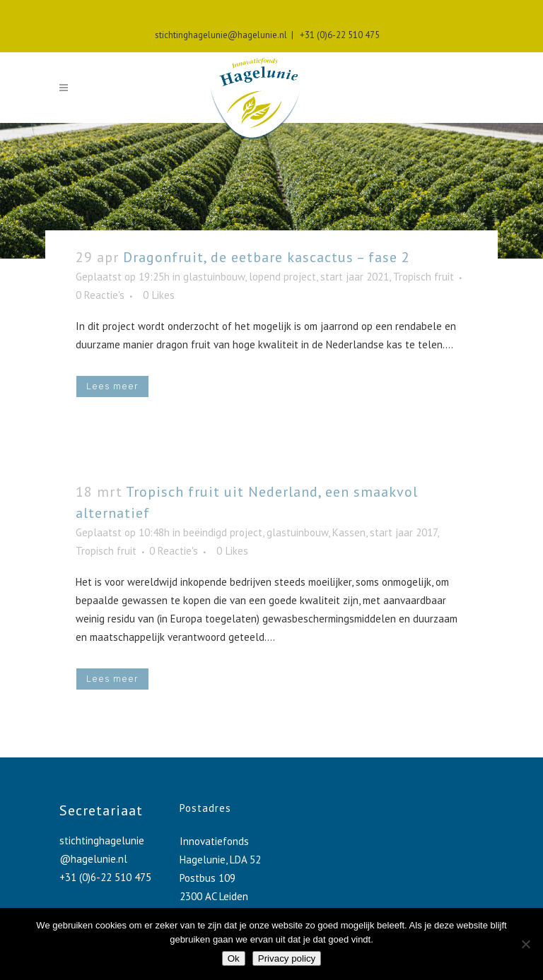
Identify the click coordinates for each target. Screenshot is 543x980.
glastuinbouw (214, 277)
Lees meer (112, 386)
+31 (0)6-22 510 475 (338, 35)
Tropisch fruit (424, 277)
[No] (525, 944)
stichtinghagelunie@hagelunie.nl (221, 35)
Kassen (349, 532)
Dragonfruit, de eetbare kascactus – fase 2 (267, 257)
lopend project (282, 277)
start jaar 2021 (355, 277)
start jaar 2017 (403, 532)
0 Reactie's (100, 295)
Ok (234, 958)
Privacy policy (287, 958)
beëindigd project (223, 532)
